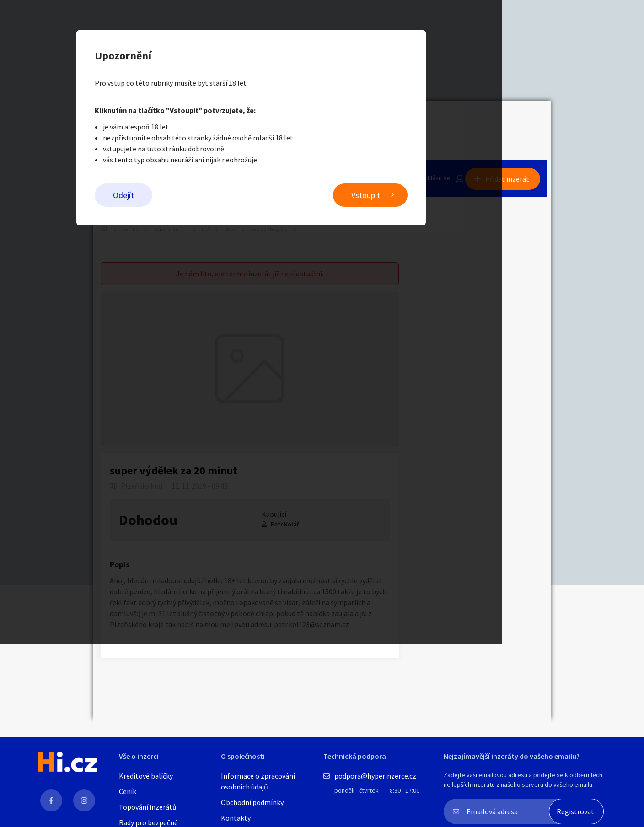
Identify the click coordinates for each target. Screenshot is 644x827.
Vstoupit (437, 197)
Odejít (194, 197)
